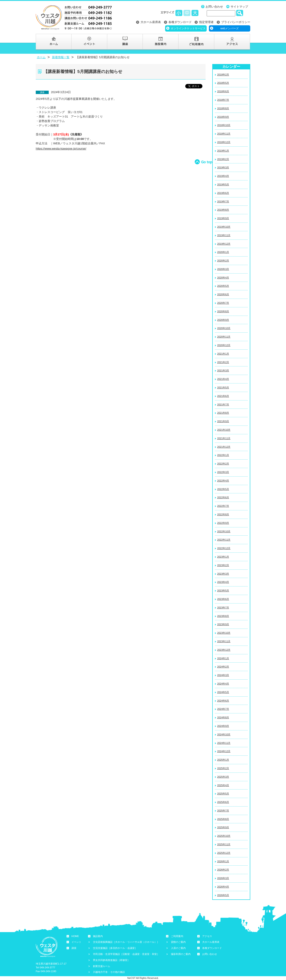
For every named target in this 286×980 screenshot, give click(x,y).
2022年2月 (223, 464)
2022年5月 (223, 489)
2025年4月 (223, 785)
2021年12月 (224, 447)
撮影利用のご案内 (181, 954)
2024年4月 (223, 684)
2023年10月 (224, 633)
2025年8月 (223, 819)
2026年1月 (223, 861)
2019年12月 (224, 244)
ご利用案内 (177, 936)
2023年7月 (223, 608)
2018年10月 (224, 125)
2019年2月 (223, 159)
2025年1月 (223, 760)
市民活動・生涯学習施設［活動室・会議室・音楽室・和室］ (126, 954)
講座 (74, 948)
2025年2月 (223, 768)
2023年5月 (223, 591)
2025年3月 (223, 777)
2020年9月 (223, 320)
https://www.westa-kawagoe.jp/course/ (61, 149)
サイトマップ (239, 7)
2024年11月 (224, 743)
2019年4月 (223, 176)
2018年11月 (224, 134)
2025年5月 (223, 794)
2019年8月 (223, 210)
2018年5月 (223, 83)
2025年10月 (224, 836)
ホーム (41, 57)
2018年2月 (223, 75)
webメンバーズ (229, 28)
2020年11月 (224, 337)
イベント (76, 942)
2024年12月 (224, 751)
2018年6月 (223, 91)
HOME (75, 936)
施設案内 (98, 936)
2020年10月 (224, 328)
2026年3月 (223, 878)
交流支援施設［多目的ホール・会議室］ (115, 948)
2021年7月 (223, 404)
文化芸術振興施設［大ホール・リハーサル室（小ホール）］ (126, 942)
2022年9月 (223, 523)
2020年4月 (223, 278)
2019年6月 (223, 193)
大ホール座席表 (151, 22)
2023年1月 (223, 557)
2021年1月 (223, 354)
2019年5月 (223, 184)
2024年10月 (224, 734)
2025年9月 (223, 827)
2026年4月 (223, 887)
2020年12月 (224, 345)
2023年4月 (223, 582)
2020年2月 (223, 261)
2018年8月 (223, 108)
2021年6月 (223, 396)
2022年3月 (223, 472)
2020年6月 (223, 294)
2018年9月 (223, 117)
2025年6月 (223, 802)
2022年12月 (224, 548)
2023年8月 (223, 616)
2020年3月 (223, 269)
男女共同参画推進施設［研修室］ (111, 960)
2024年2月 (223, 667)
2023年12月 (224, 650)
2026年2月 (223, 870)
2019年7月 (223, 201)
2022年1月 (223, 455)
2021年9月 (223, 421)
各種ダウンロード (180, 22)
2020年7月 (223, 303)
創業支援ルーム (102, 966)
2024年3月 (223, 675)
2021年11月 (224, 438)
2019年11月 (224, 235)
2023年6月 (223, 599)
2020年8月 (223, 311)
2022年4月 (223, 481)
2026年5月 (223, 895)
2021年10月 (224, 430)
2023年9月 (223, 624)
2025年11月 (224, 844)
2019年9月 (223, 218)
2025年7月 (223, 811)
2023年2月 (223, 565)
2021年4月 (223, 379)
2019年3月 (223, 167)
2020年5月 (223, 286)
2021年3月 (223, 370)
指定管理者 (206, 22)
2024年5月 (223, 692)
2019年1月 (223, 151)
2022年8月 (223, 514)
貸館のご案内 (178, 942)
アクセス (207, 936)
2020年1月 (223, 252)
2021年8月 (223, 413)
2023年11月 (224, 641)
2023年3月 (223, 574)
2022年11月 (224, 540)
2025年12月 (224, 853)
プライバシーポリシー (236, 22)
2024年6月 (223, 701)
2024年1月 (223, 658)
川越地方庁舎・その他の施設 (109, 972)
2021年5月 (223, 387)
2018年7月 (223, 100)
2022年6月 (223, 497)
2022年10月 (224, 531)
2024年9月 (223, 726)
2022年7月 (223, 506)
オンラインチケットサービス (188, 28)
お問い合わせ (214, 7)
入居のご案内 (178, 948)
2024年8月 (223, 717)
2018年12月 (224, 142)
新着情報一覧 (61, 57)
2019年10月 (224, 227)
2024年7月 (223, 709)
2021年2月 (223, 362)
